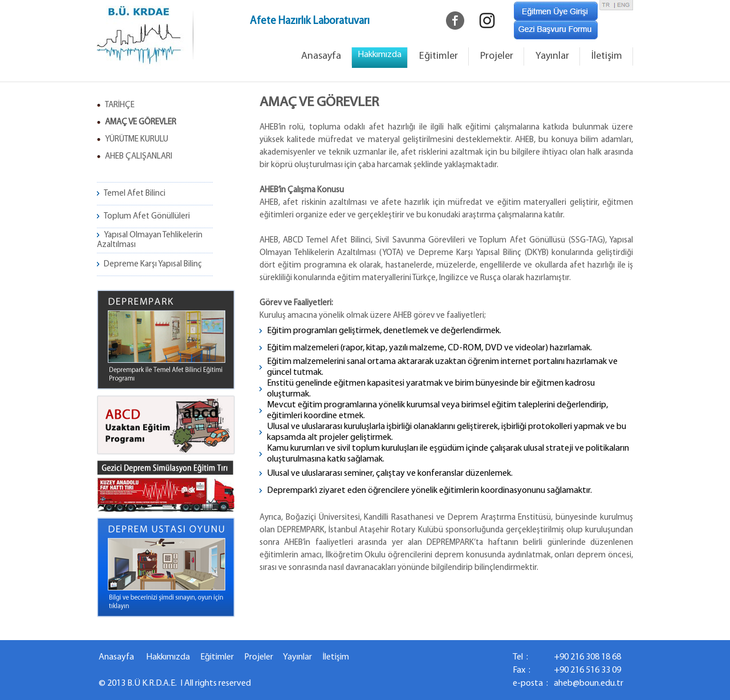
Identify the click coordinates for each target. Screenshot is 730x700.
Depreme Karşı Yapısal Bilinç (153, 264)
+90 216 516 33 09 (587, 670)
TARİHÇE (120, 105)
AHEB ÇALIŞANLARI (139, 157)
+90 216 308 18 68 (587, 657)
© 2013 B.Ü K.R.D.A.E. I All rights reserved (175, 683)
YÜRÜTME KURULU (137, 139)
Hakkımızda (168, 657)
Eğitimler (439, 56)
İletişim (607, 56)
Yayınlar (552, 56)
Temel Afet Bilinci (135, 194)
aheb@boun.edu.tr (589, 683)
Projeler (497, 56)
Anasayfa (321, 56)
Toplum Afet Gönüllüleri (147, 217)
